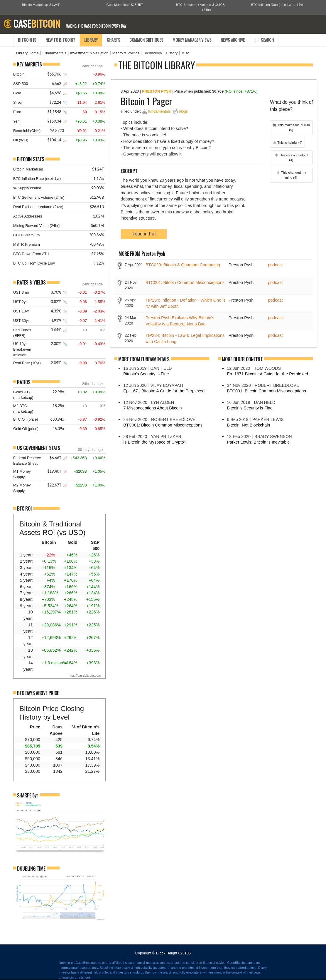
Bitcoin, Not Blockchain (248, 425)
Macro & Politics (126, 53)
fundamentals (159, 111)
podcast (275, 265)
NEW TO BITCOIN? (60, 40)
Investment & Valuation (89, 53)
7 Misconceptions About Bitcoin (152, 408)
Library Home (27, 53)
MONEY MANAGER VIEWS (192, 40)
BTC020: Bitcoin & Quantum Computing (183, 265)
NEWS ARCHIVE (233, 40)
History (172, 53)
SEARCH (264, 40)
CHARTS (114, 40)
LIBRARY (91, 40)
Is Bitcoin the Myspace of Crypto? (155, 442)
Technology (152, 53)
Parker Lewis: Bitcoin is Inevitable (258, 442)
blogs (184, 111)
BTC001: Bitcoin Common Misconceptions (185, 282)
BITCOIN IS (27, 40)
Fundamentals (54, 53)
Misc (185, 53)
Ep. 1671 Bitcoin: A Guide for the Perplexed (164, 391)
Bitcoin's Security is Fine (146, 374)
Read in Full (144, 234)
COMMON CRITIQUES (146, 40)
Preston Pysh (157, 91)
